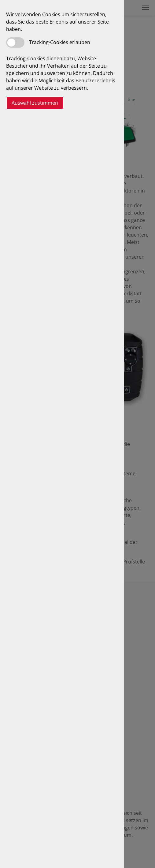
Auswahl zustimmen (35, 103)
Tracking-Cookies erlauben (60, 42)
